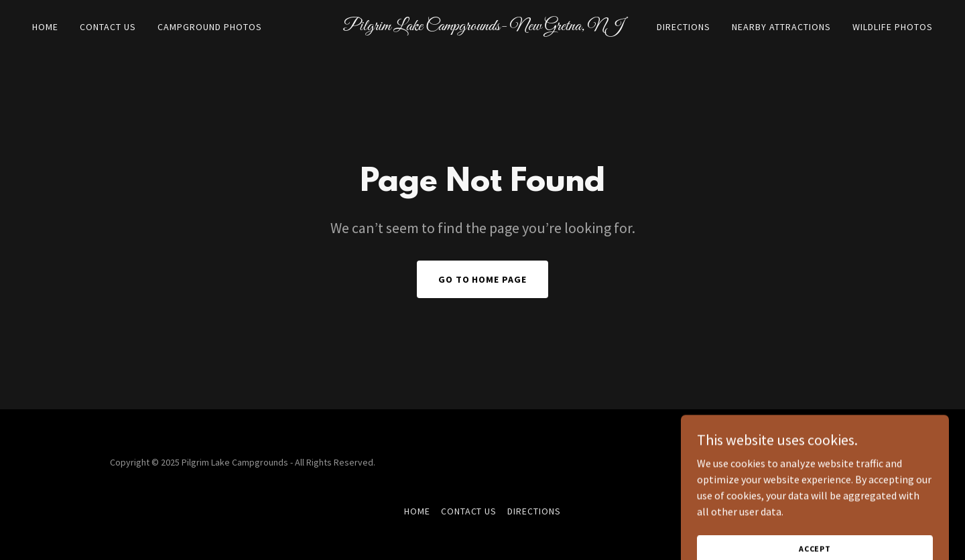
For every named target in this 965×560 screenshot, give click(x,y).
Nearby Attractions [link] (781, 27)
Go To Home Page (483, 279)
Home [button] (417, 511)
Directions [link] (684, 27)
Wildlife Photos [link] (893, 27)
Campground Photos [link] (210, 27)
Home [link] (45, 27)
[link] (482, 26)
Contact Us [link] (108, 27)
